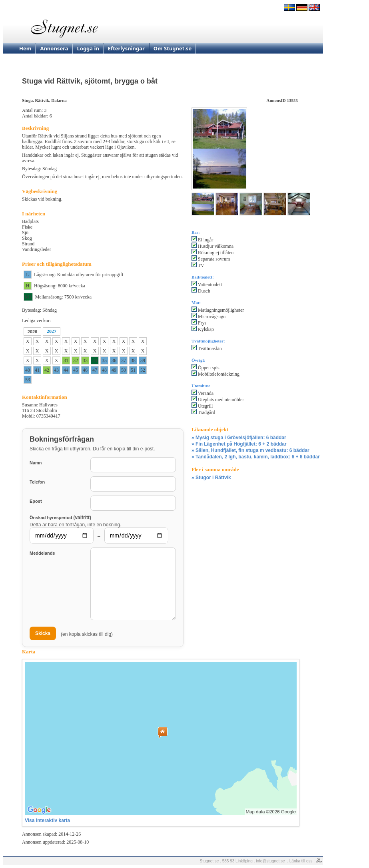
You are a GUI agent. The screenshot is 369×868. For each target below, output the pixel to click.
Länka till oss (301, 861)
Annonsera (54, 48)
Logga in (88, 48)
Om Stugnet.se (173, 48)
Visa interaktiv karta (47, 820)
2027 (52, 331)
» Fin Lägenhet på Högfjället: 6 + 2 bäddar (239, 444)
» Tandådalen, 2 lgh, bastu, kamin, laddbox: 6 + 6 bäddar (256, 457)
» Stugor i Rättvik (211, 478)
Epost (36, 501)
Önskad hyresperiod (60, 517)
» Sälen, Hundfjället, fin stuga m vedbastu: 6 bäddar (250, 450)
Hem (25, 48)
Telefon (37, 482)
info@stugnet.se (270, 861)
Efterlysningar (126, 48)
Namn (36, 463)
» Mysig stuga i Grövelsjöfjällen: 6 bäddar (239, 438)
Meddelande (42, 553)
